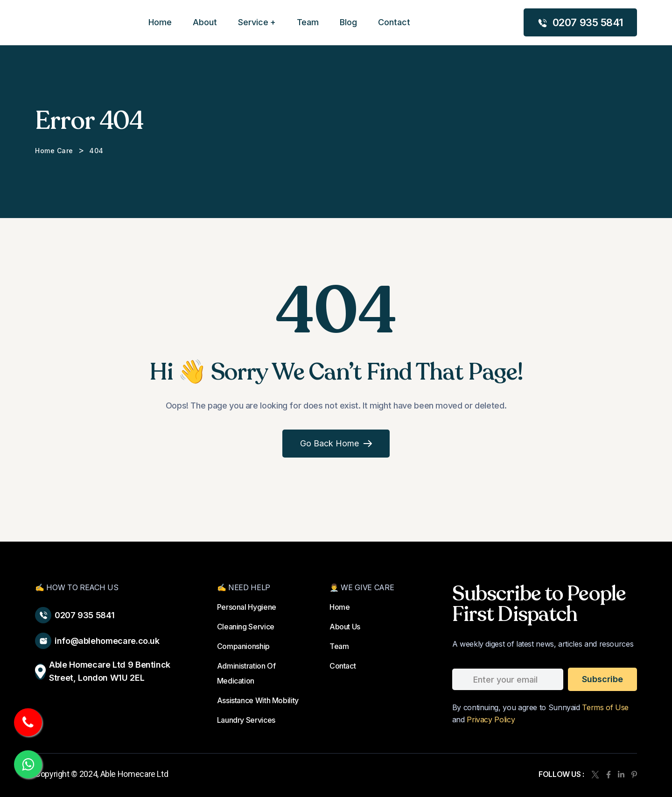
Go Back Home (336, 443)
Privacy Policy (491, 719)
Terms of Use (605, 707)
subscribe (602, 679)
